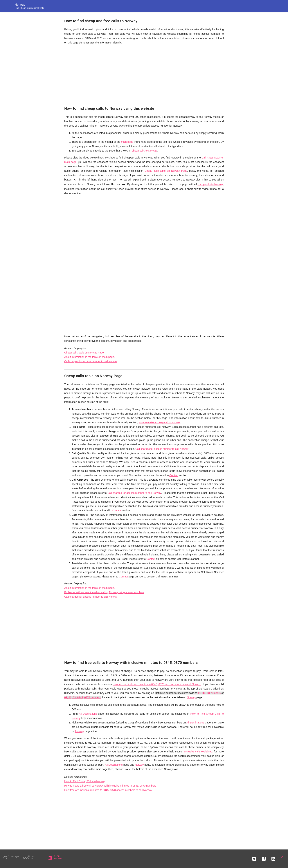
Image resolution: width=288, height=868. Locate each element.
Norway (192, 697)
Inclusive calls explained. (199, 752)
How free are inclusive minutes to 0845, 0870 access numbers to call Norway (157, 684)
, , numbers (209, 693)
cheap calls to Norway (144, 151)
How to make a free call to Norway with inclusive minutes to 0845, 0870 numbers (110, 786)
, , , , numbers (83, 697)
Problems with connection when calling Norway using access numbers (104, 592)
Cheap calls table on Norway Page (166, 171)
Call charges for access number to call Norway (91, 361)
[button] (254, 858)
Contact (174, 475)
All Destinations (88, 714)
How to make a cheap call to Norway (160, 422)
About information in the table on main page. (90, 357)
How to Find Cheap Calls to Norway (85, 781)
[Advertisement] (144, 73)
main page (127, 142)
